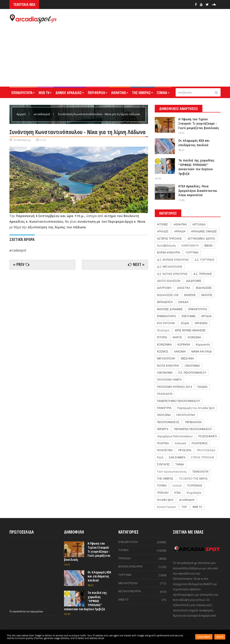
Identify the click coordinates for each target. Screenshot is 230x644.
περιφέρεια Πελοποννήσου (175, 436)
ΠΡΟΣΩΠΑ (185, 450)
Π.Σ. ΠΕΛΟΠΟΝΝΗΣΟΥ (192, 373)
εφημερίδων (37, 611)
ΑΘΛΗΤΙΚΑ (120, 93)
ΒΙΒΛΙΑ (209, 246)
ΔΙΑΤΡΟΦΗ (164, 288)
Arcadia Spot (165, 500)
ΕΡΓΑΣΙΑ (207, 316)
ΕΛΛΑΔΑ (183, 302)
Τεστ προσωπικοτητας (172, 472)
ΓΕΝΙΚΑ (163, 93)
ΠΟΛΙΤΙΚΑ (163, 443)
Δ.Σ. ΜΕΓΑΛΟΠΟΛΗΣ (170, 267)
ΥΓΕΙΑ (177, 493)
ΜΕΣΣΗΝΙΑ (187, 358)
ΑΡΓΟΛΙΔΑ (199, 224)
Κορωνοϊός (203, 344)
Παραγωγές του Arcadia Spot (196, 408)
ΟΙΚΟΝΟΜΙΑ (165, 373)
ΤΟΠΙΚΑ (162, 486)
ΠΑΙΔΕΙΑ (202, 387)
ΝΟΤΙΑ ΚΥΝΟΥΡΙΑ (168, 366)
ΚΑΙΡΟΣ (177, 337)
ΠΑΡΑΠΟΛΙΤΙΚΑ (186, 415)
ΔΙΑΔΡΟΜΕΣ (194, 281)
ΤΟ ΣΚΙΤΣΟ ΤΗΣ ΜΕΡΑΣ (193, 479)
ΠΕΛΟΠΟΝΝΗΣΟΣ (168, 422)
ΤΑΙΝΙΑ (180, 464)
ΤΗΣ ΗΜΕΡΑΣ (143, 93)
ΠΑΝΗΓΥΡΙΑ (164, 408)
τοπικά (177, 486)
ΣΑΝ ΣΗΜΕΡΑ (177, 457)
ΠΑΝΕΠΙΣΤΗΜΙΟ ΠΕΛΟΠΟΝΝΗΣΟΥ (178, 401)
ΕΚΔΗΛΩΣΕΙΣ (204, 288)
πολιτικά (180, 443)
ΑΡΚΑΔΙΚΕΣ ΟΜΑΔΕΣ (204, 231)
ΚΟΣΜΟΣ (163, 351)
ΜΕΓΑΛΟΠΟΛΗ (166, 358)
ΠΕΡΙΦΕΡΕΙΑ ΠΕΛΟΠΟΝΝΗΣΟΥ (193, 429)
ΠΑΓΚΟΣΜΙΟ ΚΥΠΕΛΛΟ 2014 (174, 387)
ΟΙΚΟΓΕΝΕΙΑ (192, 366)
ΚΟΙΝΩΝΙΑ (194, 337)
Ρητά (160, 457)
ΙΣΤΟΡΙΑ (162, 337)
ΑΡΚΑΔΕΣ (163, 231)
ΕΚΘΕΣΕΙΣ (190, 295)
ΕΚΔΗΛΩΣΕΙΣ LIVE (168, 295)
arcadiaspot (42, 114)
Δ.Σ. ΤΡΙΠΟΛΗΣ (203, 274)
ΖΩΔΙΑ (185, 323)
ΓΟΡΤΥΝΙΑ (192, 252)
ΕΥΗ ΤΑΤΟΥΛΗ (166, 323)
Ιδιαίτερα (163, 330)
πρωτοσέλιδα (19, 611)
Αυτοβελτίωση (166, 246)
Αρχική (21, 114)
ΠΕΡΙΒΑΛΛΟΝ (193, 422)
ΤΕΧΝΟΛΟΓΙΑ (200, 472)
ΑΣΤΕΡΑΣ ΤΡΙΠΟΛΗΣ (169, 239)
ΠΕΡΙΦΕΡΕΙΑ (98, 93)
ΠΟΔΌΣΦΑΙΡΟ (208, 436)
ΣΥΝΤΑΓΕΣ (163, 464)
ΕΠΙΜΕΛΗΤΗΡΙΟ (167, 316)
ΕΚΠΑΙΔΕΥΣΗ (165, 302)
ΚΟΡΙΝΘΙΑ (184, 344)
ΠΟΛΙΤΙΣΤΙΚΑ (165, 450)
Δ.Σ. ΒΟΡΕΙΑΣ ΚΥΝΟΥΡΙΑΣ (173, 260)
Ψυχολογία (194, 493)
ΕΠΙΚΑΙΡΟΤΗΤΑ (23, 93)
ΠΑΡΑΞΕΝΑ (164, 415)
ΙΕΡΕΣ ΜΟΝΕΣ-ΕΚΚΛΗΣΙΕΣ (190, 330)
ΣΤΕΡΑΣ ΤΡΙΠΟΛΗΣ (203, 457)
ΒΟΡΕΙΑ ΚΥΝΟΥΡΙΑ (169, 252)
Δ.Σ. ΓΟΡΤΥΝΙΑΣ (205, 260)
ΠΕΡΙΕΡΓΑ (163, 429)
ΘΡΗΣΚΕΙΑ (201, 323)
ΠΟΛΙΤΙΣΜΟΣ (200, 443)
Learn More (204, 637)
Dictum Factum (166, 507)
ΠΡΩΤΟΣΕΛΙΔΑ (206, 450)
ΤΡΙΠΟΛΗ (163, 493)
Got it (220, 637)
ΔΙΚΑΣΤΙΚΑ (184, 288)
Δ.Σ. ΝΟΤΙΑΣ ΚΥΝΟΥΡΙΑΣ (172, 274)
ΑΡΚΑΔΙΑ (180, 231)
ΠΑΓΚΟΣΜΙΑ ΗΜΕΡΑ (169, 380)
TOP (184, 507)
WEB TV (45, 93)
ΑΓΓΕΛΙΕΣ (163, 224)
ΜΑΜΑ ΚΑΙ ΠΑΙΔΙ (202, 351)
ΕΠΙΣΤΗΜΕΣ (189, 316)
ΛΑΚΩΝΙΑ (180, 351)
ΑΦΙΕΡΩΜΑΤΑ (190, 246)
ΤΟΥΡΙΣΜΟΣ (195, 486)
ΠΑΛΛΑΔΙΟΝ (165, 394)
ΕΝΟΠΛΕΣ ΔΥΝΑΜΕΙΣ (170, 309)
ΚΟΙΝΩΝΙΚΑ (164, 344)
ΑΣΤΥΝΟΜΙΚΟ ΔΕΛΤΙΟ (201, 239)
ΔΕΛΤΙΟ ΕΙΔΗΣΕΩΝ (169, 281)
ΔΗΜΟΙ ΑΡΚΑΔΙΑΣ (70, 93)
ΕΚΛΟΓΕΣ (207, 295)
